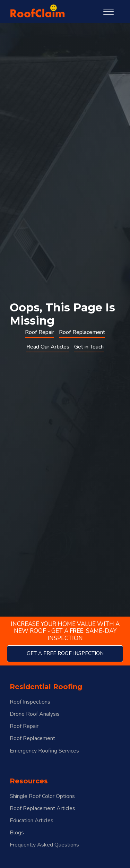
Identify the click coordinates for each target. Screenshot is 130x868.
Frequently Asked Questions (44, 845)
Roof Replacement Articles (42, 809)
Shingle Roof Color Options (42, 796)
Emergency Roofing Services (44, 751)
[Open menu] (109, 12)
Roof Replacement (82, 332)
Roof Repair (40, 332)
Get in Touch (89, 347)
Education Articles (32, 821)
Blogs (17, 833)
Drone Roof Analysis (35, 714)
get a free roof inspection (65, 653)
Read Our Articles (48, 347)
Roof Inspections (30, 702)
